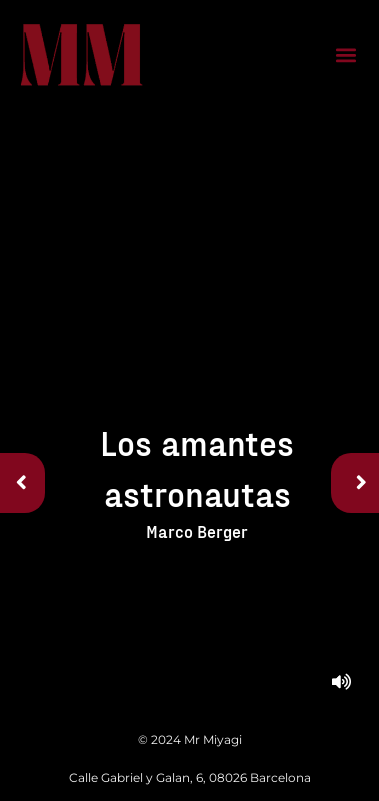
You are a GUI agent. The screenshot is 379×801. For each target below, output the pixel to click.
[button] (345, 55)
